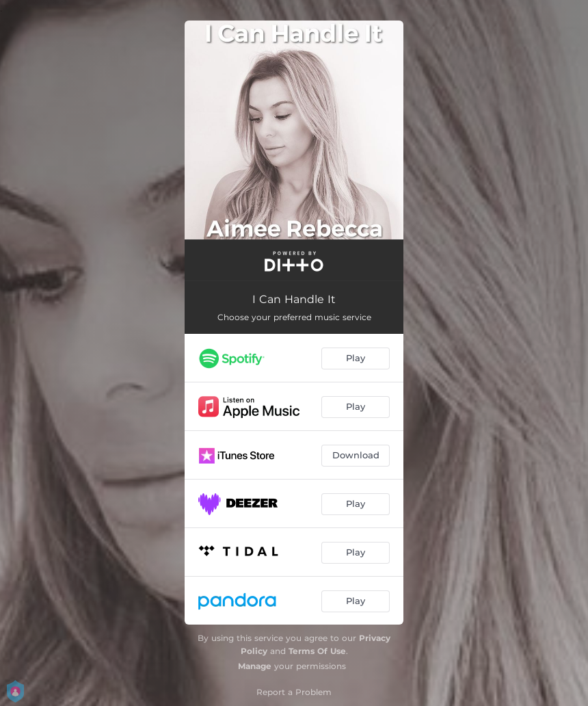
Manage (255, 666)
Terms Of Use (317, 651)
